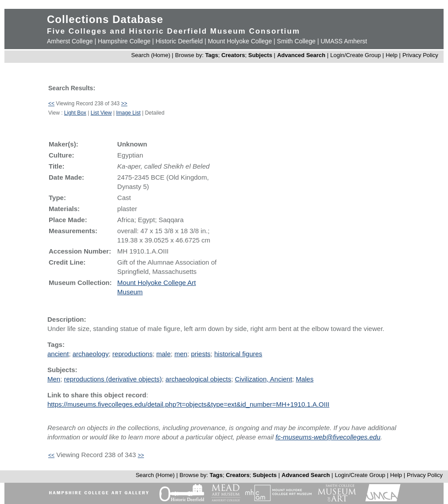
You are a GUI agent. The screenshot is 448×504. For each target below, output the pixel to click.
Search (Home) (151, 55)
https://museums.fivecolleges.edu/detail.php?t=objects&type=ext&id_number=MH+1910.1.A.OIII (188, 404)
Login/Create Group (356, 55)
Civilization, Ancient (264, 379)
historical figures (238, 354)
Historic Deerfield (179, 41)
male (164, 354)
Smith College (296, 41)
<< (51, 104)
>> (124, 104)
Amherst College (70, 41)
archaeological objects (198, 379)
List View (101, 113)
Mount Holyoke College (240, 41)
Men (54, 379)
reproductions (133, 354)
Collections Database (105, 19)
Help (392, 55)
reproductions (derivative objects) (113, 379)
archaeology (91, 354)
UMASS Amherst (344, 41)
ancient (58, 354)
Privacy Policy (420, 55)
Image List (128, 113)
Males (305, 379)
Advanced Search (301, 55)
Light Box (75, 113)
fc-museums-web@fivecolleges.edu (328, 437)
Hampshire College (124, 41)
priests (201, 354)
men (181, 354)
